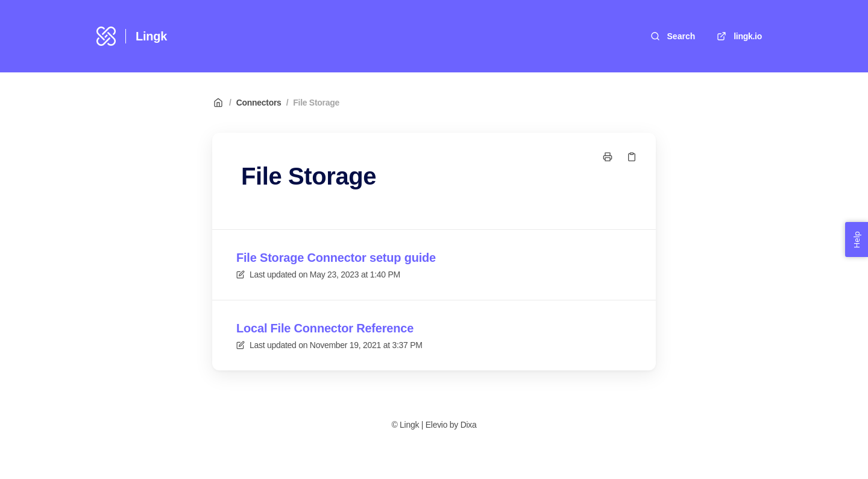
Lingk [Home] (151, 36)
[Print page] (608, 157)
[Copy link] (632, 157)
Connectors (259, 103)
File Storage (316, 103)
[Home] (106, 36)
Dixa (469, 425)
